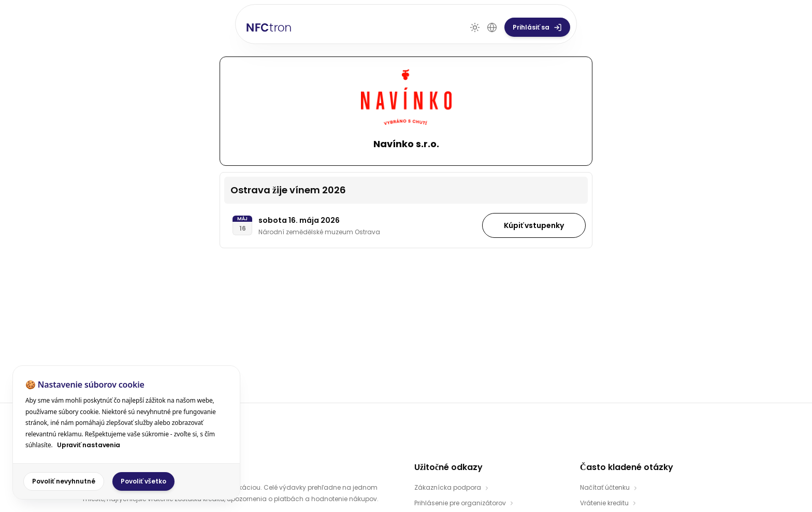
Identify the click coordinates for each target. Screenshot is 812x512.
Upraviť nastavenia (89, 445)
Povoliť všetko (143, 481)
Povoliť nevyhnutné (64, 481)
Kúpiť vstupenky (534, 218)
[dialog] (126, 432)
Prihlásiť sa (701, 20)
